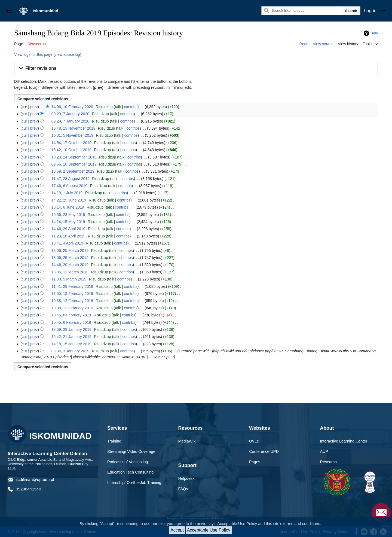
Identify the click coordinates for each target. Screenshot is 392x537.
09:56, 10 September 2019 (74, 164)
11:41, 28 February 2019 (72, 286)
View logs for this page (33, 54)
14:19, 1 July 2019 (67, 193)
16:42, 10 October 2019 (71, 150)
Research (329, 462)
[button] (196, 68)
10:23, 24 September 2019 (74, 157)
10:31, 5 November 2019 (72, 135)
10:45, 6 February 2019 (71, 315)
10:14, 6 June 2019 (68, 207)
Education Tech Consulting (130, 472)
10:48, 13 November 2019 (73, 128)
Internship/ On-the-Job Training (134, 483)
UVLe (254, 441)
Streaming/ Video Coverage (131, 451)
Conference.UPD (264, 451)
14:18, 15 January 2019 (71, 344)
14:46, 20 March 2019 (70, 265)
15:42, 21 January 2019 (71, 337)
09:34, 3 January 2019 (70, 351)
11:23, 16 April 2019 (68, 236)
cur (24, 114)
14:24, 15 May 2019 (68, 222)
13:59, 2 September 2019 (73, 171)
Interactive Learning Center (344, 441)
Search (351, 11)
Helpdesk (186, 478)
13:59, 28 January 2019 (71, 329)
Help (374, 33)
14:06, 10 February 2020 (72, 107)
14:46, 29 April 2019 (68, 229)
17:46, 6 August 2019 (69, 186)
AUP (324, 451)
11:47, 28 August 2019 (71, 179)
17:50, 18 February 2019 (72, 294)
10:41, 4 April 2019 (67, 243)
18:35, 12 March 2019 (70, 272)
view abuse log (67, 54)
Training (114, 441)
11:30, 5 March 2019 (69, 279)
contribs (131, 107)
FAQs (183, 489)
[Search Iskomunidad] (302, 11)
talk (118, 107)
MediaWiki (187, 441)
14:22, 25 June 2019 (69, 200)
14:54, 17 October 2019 (71, 143)
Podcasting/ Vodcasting (128, 462)
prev (34, 107)
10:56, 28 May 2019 (68, 215)
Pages (255, 462)
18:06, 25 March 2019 (70, 251)
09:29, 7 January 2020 (70, 114)
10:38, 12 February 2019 (72, 301)
